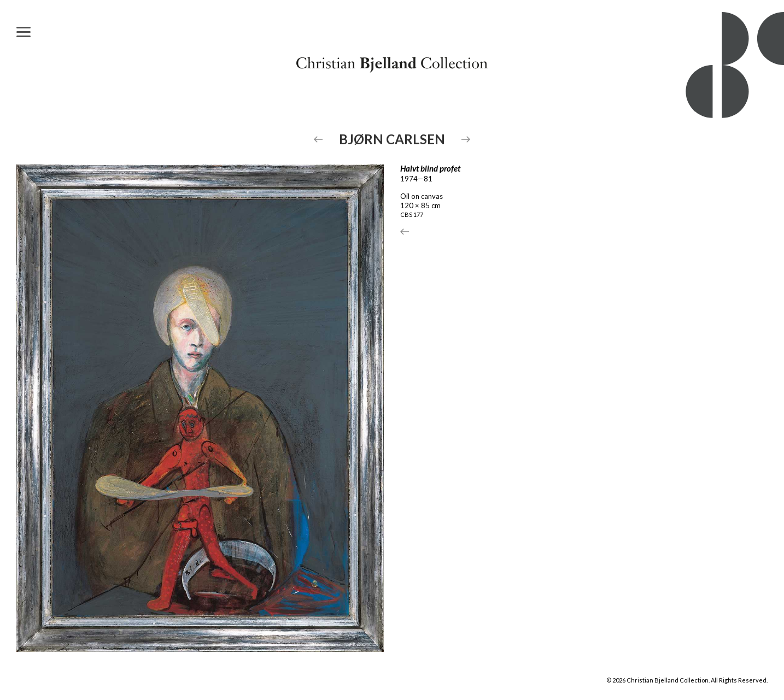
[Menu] (24, 31)
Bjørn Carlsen (392, 139)
